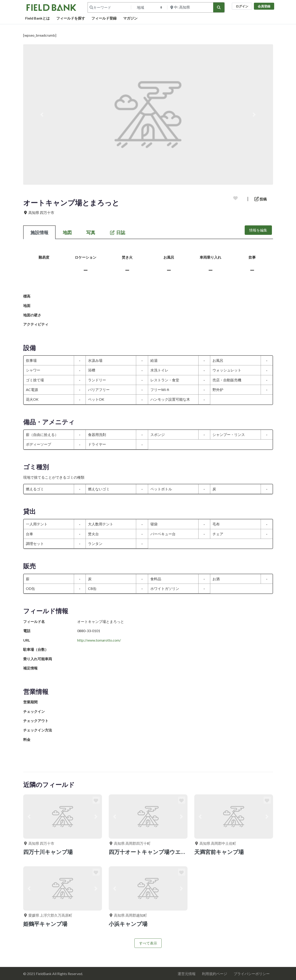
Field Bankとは (37, 18)
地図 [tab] (67, 232)
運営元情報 (187, 974)
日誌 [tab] (117, 232)
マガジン (130, 18)
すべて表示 (148, 943)
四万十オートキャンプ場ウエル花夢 (153, 852)
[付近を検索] (190, 7)
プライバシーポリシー (252, 974)
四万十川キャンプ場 (48, 852)
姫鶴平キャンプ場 (45, 924)
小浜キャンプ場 (128, 924)
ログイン (242, 6)
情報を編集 (258, 230)
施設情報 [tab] (39, 232)
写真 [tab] (91, 232)
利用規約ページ (215, 974)
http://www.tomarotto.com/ (99, 640)
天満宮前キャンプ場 (219, 852)
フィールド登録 (104, 18)
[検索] (219, 7)
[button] (42, 114)
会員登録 (264, 6)
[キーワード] (109, 7)
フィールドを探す (71, 18)
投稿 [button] (261, 199)
